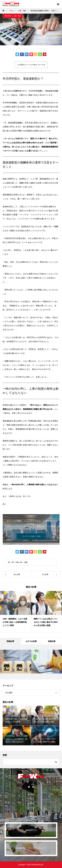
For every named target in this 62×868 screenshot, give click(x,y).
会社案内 (31, 803)
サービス (31, 799)
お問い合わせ (31, 808)
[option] (16, 612)
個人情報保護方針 (31, 817)
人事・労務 (17, 16)
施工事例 (31, 794)
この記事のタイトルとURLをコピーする (31, 65)
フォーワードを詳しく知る (31, 536)
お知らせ (31, 812)
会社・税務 (23, 562)
